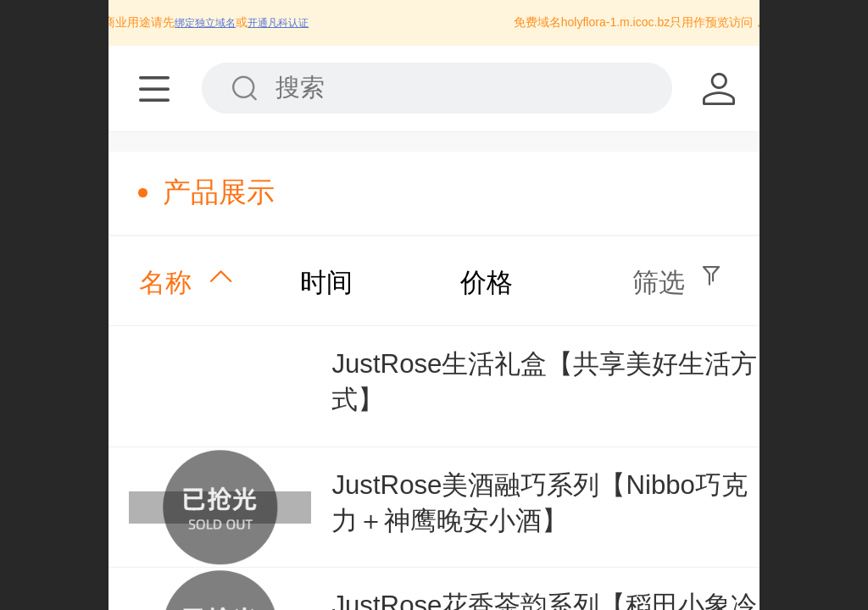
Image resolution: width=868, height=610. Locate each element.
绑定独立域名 (214, 23)
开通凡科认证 (287, 23)
